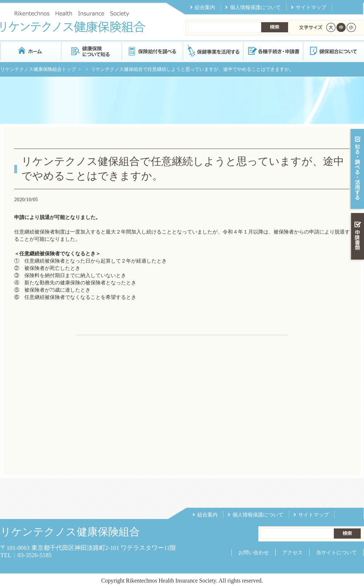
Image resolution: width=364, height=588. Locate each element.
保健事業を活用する (213, 51)
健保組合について (333, 51)
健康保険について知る (91, 51)
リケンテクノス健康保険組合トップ (38, 69)
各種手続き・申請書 (273, 51)
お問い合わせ (254, 552)
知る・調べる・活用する (357, 169)
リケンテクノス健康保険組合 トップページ (31, 51)
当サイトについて (336, 552)
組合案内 (205, 7)
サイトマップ (311, 7)
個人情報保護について (255, 7)
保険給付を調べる (152, 51)
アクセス (292, 552)
